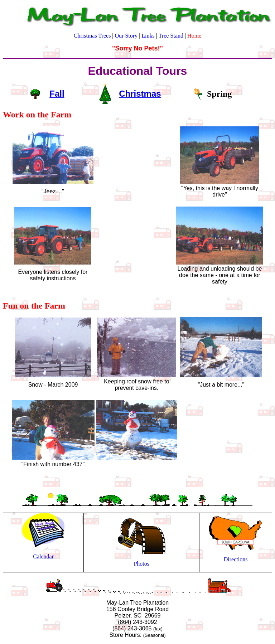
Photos (141, 564)
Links (148, 36)
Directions (236, 559)
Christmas (140, 94)
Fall (57, 94)
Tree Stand (172, 36)
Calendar (43, 556)
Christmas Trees (92, 36)
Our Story (126, 36)
